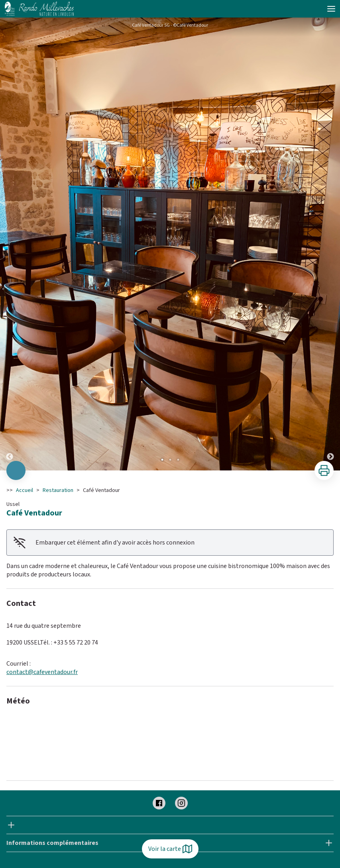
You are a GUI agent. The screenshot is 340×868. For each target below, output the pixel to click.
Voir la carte (170, 849)
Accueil (25, 490)
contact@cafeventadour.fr (42, 672)
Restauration (58, 490)
